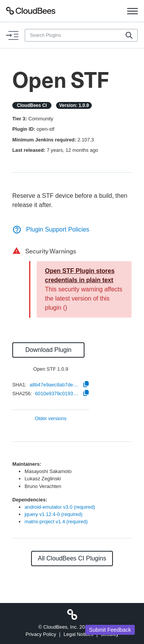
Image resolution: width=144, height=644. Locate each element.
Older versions (51, 419)
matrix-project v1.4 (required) (56, 522)
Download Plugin (48, 350)
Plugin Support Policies (51, 229)
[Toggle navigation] (132, 11)
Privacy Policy (41, 634)
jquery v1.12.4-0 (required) (54, 514)
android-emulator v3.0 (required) (60, 507)
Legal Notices (78, 634)
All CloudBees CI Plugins (72, 558)
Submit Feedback (110, 630)
